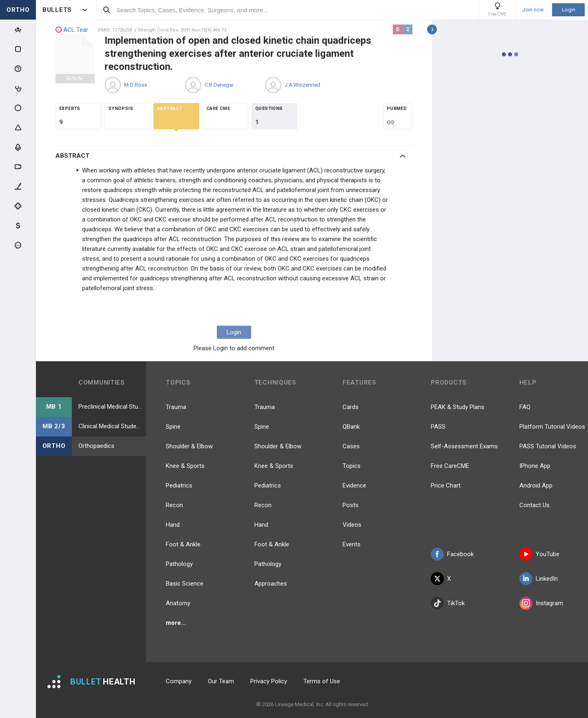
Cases (351, 446)
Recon (174, 505)
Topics (352, 466)
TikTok (448, 603)
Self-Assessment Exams (464, 446)
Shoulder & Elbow (189, 446)
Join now (533, 10)
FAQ (525, 407)
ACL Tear (72, 30)
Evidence (354, 485)
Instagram (541, 603)
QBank (351, 427)
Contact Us (535, 505)
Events (352, 544)
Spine (173, 427)
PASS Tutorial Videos (548, 446)
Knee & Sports (185, 466)
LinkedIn (539, 579)
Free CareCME (450, 466)
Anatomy (178, 603)
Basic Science (185, 584)
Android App (536, 485)
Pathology (179, 564)
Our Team (221, 681)
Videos (352, 525)
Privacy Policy (269, 681)
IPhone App (535, 466)
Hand (173, 525)
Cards (351, 407)
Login (569, 10)
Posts (351, 505)
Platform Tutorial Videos (552, 427)
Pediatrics (179, 485)
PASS (438, 427)
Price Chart (446, 485)
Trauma (176, 407)
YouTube (539, 554)
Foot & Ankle (183, 544)
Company (179, 681)
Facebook (452, 554)
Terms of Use (322, 681)
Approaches (271, 584)
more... (176, 623)
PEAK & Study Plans (458, 407)
